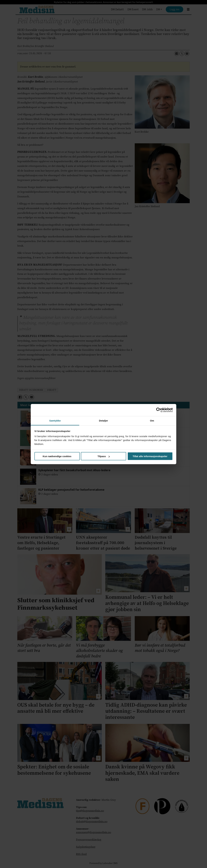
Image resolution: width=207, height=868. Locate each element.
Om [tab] (152, 420)
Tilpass (104, 456)
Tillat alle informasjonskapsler (150, 456)
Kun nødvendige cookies (57, 456)
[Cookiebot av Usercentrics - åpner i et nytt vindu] (159, 410)
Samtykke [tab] (55, 420)
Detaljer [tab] (103, 420)
